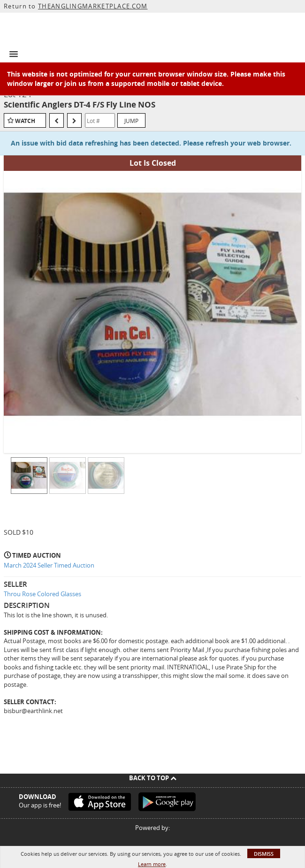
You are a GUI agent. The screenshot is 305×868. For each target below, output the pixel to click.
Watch (25, 121)
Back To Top (153, 778)
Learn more (152, 864)
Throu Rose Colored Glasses (42, 594)
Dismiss (264, 854)
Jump (131, 121)
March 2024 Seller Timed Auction (49, 565)
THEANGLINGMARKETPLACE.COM (93, 6)
